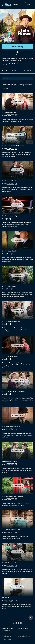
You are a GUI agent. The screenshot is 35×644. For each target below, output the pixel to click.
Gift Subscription (23, 628)
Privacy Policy (6, 639)
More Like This (28, 71)
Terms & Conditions (24, 636)
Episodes (5, 71)
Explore (17, 5)
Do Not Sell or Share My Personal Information (8, 631)
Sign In (29, 5)
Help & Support (7, 636)
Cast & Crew (16, 71)
